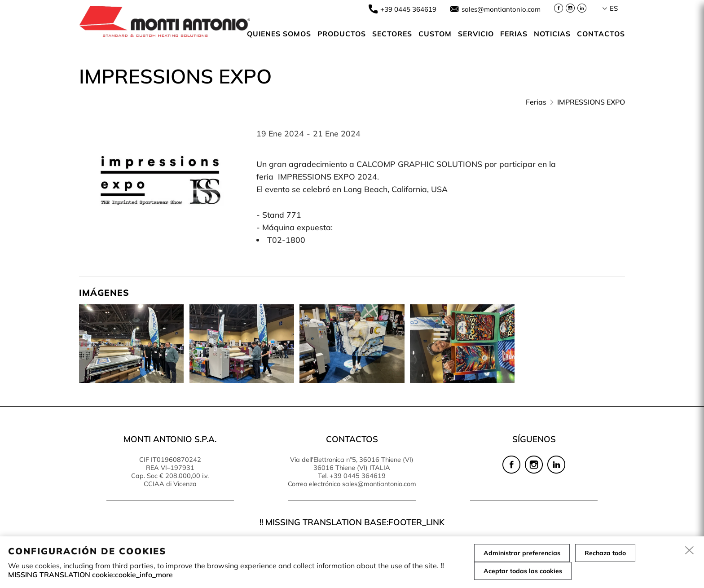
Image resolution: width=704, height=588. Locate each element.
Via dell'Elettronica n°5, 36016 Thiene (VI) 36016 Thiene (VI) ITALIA (352, 464)
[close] (690, 551)
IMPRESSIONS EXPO (591, 102)
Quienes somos (279, 34)
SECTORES (392, 34)
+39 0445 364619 (408, 9)
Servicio (476, 34)
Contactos (601, 34)
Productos (342, 34)
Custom (435, 34)
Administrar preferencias (522, 553)
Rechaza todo (605, 553)
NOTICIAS (552, 34)
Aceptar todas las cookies (523, 571)
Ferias (514, 34)
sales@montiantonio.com (501, 9)
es (614, 8)
